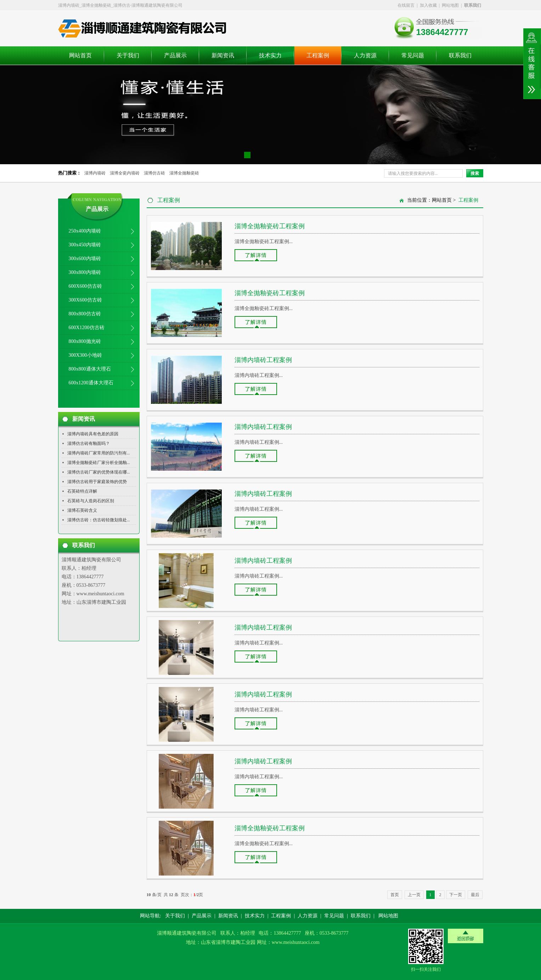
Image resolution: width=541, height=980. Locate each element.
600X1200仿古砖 (87, 328)
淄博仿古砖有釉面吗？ (89, 443)
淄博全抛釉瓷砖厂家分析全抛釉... (99, 463)
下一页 (456, 895)
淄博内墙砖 (95, 173)
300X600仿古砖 (85, 300)
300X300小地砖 (85, 355)
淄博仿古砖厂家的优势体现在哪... (99, 472)
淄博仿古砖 (154, 173)
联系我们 (460, 55)
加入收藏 (428, 5)
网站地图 (450, 5)
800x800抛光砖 (85, 341)
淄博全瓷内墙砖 (125, 173)
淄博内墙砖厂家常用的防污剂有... (99, 453)
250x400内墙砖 (85, 231)
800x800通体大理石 (90, 369)
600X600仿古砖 (85, 286)
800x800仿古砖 (85, 314)
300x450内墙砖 (85, 245)
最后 (475, 895)
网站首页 (80, 55)
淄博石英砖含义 (82, 510)
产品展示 (175, 55)
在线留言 (406, 5)
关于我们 (128, 55)
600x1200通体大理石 (91, 383)
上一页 (414, 895)
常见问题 (413, 55)
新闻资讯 (223, 55)
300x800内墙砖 (85, 272)
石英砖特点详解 (82, 491)
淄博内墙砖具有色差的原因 (93, 434)
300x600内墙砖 (85, 259)
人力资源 (365, 55)
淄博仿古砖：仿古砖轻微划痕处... (99, 520)
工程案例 (318, 55)
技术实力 (270, 55)
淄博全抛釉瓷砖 (184, 173)
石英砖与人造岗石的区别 (91, 501)
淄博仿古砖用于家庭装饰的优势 (97, 482)
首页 (395, 895)
